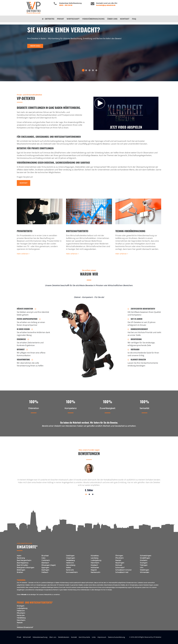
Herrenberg (71, 565)
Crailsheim (46, 560)
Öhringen (119, 556)
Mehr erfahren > (23, 254)
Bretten (20, 572)
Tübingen (144, 565)
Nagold (94, 570)
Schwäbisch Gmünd (123, 570)
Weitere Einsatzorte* (25, 627)
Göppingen (70, 558)
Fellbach (45, 572)
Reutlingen (120, 563)
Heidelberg (70, 560)
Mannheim (95, 563)
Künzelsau (95, 556)
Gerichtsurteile (84, 637)
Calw (43, 558)
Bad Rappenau (23, 563)
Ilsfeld (68, 568)
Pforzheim (120, 558)
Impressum (102, 637)
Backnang (21, 558)
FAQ (134, 21)
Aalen (19, 556)
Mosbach (94, 565)
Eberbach (45, 563)
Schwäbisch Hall (122, 572)
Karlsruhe (70, 570)
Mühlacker (95, 568)
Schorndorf (120, 568)
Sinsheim (144, 560)
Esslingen (45, 570)
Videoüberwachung (93, 21)
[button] (82, 70)
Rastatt (118, 560)
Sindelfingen (145, 558)
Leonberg (95, 558)
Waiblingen (144, 570)
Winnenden (145, 572)
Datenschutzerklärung (116, 637)
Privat (60, 21)
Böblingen (21, 570)
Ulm (142, 568)
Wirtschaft (73, 21)
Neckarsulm (95, 572)
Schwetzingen (146, 556)
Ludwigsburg (96, 560)
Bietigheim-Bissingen (26, 568)
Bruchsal (45, 556)
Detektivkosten (64, 637)
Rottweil (119, 565)
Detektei (48, 21)
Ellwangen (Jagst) (49, 565)
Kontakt (125, 21)
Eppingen (45, 568)
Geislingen (70, 556)
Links (94, 637)
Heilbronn (70, 563)
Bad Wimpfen (22, 565)
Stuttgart (144, 563)
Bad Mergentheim (24, 560)
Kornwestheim (72, 572)
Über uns (112, 21)
